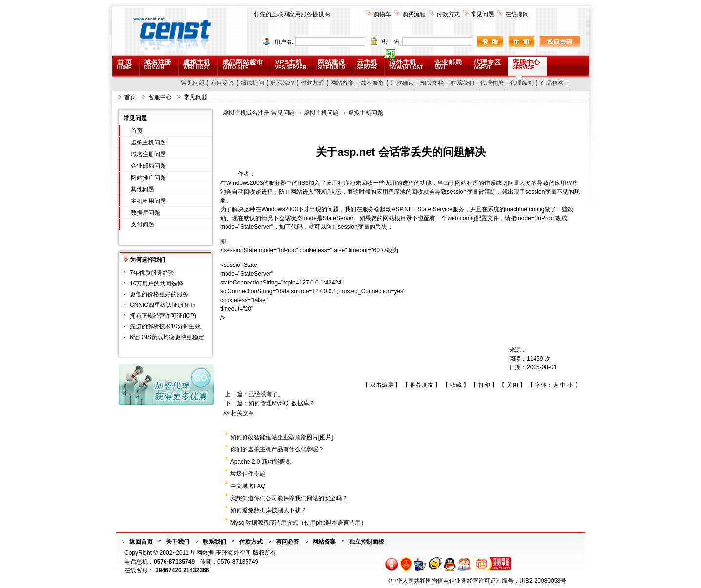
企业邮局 (448, 64)
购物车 (382, 14)
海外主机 (406, 64)
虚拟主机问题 (148, 142)
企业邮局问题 (148, 166)
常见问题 (482, 14)
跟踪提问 (252, 83)
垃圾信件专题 (248, 474)
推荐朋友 (422, 385)
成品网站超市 (243, 64)
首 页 (125, 64)
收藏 (456, 385)
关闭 (513, 385)
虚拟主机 (197, 64)
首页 (130, 97)
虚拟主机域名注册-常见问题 (259, 113)
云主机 (367, 64)
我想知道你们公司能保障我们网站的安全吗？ (289, 498)
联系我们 (462, 83)
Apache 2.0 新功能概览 (261, 462)
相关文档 (432, 83)
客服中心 (526, 64)
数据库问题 (145, 213)
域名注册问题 (148, 154)
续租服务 (372, 83)
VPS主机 (290, 64)
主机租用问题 (148, 201)
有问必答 (223, 83)
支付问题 (143, 224)
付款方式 (448, 14)
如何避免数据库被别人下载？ (268, 510)
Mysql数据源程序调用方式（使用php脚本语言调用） (299, 523)
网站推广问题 (148, 178)
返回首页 (141, 542)
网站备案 (342, 83)
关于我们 (178, 542)
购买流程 (414, 14)
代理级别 (522, 83)
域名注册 (158, 64)
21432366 (196, 570)
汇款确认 (402, 83)
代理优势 (492, 83)
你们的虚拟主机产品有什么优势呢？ (277, 449)
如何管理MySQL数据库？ (282, 403)
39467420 (168, 570)
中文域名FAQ (248, 486)
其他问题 (143, 189)
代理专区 (487, 64)
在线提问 (517, 14)
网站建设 (331, 64)
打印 (484, 385)
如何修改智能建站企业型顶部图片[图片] (282, 437)
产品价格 (552, 83)
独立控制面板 (367, 542)
